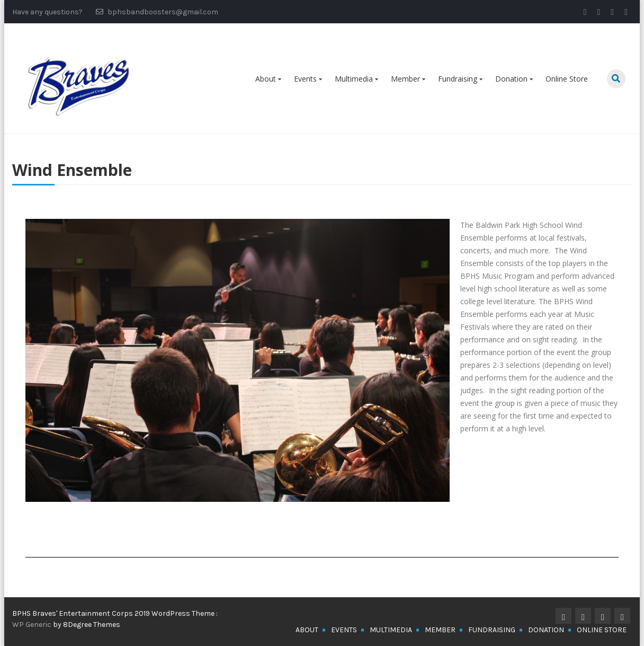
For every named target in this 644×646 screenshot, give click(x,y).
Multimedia (354, 79)
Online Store (567, 79)
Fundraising (458, 79)
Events (305, 79)
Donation (511, 79)
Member (405, 79)
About (266, 79)
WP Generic (33, 625)
